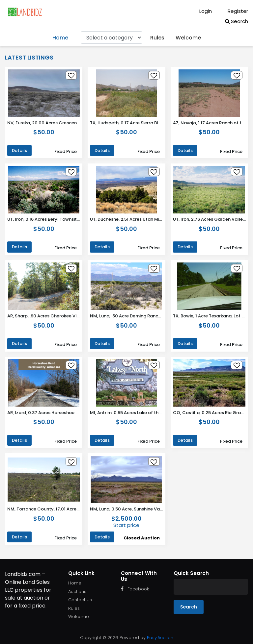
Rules (157, 38)
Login (201, 11)
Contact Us (80, 600)
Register (233, 11)
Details (19, 150)
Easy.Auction (160, 638)
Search (237, 21)
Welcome (188, 38)
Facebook (135, 589)
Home (60, 38)
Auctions (77, 592)
